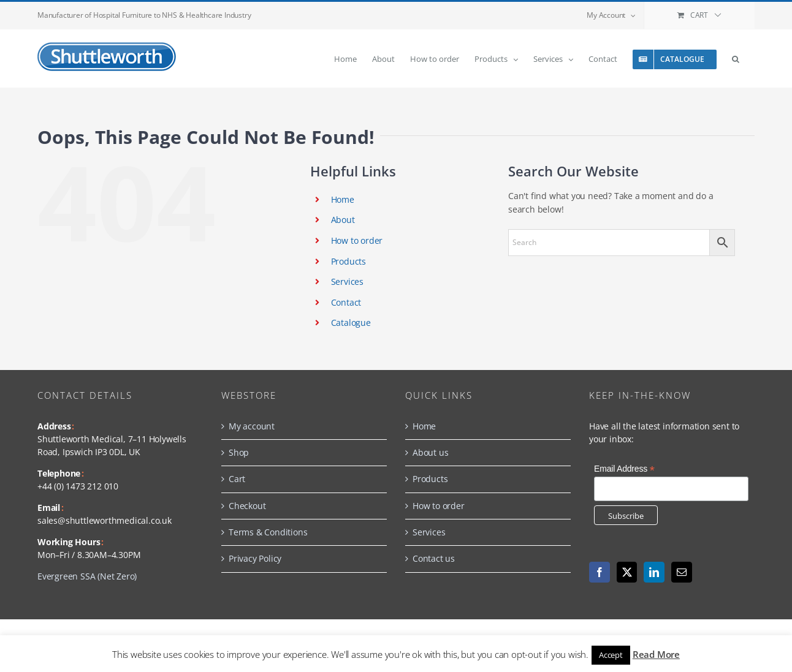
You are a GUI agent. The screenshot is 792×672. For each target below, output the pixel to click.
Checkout (247, 506)
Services (347, 281)
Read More (656, 654)
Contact (346, 302)
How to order (357, 240)
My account (252, 426)
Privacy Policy (255, 558)
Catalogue (351, 323)
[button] (736, 59)
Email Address (624, 469)
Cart (237, 479)
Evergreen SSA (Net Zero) (87, 576)
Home (343, 199)
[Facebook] (600, 572)
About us (430, 452)
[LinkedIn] (654, 572)
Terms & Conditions (268, 532)
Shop (239, 452)
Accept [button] (611, 655)
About (343, 220)
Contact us (434, 558)
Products (348, 261)
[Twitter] (627, 572)
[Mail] (682, 572)
